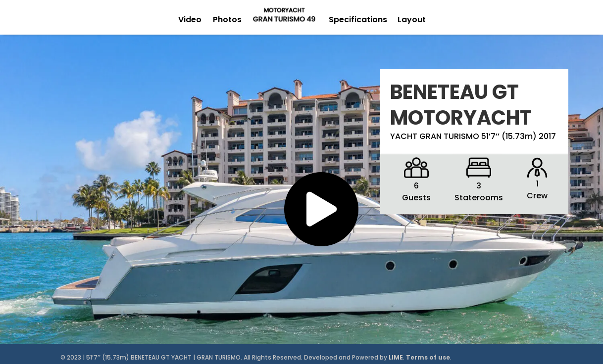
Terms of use (428, 357)
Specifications (358, 20)
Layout (412, 20)
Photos (227, 20)
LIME (396, 357)
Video (190, 20)
